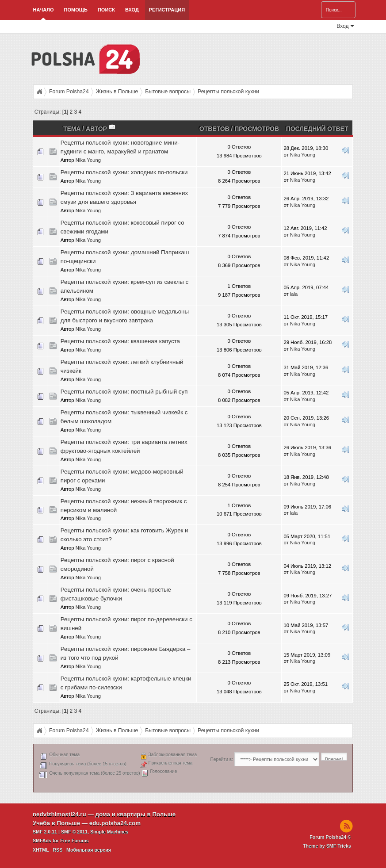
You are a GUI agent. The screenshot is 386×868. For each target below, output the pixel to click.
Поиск (106, 10)
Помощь (76, 10)
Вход (132, 10)
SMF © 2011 (74, 832)
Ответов (214, 129)
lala (294, 294)
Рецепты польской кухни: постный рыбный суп (124, 392)
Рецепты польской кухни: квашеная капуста (120, 341)
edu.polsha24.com (115, 823)
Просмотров (257, 129)
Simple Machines (109, 832)
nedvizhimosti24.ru (59, 814)
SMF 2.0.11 (45, 832)
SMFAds (42, 841)
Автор (101, 129)
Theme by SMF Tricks (327, 846)
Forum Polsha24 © (330, 837)
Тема (72, 129)
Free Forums (75, 841)
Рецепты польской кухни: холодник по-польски (124, 172)
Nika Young (88, 160)
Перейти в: (222, 759)
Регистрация (167, 10)
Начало (43, 10)
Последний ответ (317, 129)
